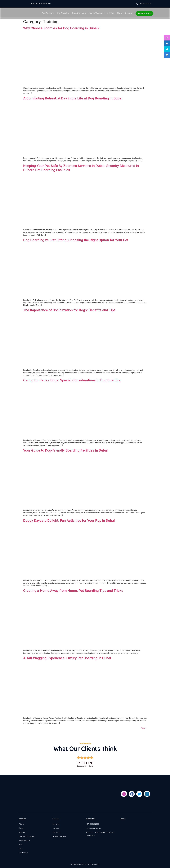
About (120, 13)
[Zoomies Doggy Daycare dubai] (135, 832)
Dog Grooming (79, 13)
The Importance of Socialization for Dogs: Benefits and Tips (69, 310)
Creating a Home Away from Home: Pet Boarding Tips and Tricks (73, 591)
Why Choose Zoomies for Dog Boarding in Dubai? (61, 28)
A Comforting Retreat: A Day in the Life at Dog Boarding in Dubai (73, 98)
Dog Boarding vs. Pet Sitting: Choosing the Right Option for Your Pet (76, 240)
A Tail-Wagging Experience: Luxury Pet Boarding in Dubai (67, 658)
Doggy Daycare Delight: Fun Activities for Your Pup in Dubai (69, 520)
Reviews (129, 13)
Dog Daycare (48, 13)
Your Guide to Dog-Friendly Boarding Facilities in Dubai (65, 450)
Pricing (111, 13)
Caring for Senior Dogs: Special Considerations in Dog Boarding (72, 380)
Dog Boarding (63, 13)
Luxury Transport (96, 13)
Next (144, 728)
